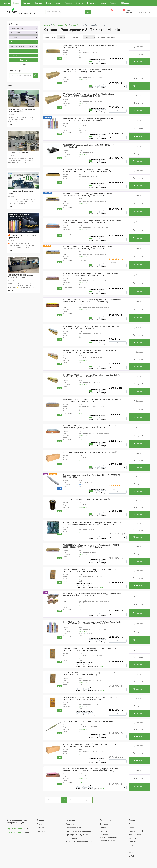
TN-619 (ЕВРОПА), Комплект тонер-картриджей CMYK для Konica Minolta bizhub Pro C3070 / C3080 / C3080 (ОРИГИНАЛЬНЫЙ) (92, 623)
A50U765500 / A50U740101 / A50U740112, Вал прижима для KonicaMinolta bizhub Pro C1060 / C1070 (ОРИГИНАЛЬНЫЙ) (88, 170)
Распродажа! (72, 838)
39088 (80, 636)
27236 (80, 783)
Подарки (68, 3)
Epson (131, 828)
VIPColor (132, 856)
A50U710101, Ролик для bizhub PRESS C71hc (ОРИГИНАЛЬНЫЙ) (89, 722)
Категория (15, 51)
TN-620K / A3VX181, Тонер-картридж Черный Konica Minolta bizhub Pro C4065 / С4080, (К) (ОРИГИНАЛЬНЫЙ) (91, 327)
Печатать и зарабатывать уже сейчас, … (21, 192)
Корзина (103, 3)
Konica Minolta (16, 33)
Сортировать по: (75, 37)
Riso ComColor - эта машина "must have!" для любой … (23, 110)
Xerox (131, 852)
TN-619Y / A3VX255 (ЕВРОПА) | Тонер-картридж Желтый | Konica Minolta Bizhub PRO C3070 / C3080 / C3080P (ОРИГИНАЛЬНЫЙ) (92, 301)
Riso (131, 849)
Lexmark (132, 842)
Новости (58, 3)
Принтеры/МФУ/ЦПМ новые (78, 835)
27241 (80, 208)
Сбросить (23, 65)
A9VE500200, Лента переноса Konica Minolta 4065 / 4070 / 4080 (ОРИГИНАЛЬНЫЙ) (89, 146)
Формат (14, 42)
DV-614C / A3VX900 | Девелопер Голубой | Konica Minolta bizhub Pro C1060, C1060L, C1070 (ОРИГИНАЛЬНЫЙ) (90, 570)
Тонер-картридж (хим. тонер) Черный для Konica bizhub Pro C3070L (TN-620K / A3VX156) (92, 476)
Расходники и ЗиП (17, 28)
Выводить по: (50, 37)
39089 (80, 609)
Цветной (14, 37)
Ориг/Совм (15, 55)
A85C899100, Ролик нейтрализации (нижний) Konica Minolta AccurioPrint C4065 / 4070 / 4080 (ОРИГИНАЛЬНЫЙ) (92, 745)
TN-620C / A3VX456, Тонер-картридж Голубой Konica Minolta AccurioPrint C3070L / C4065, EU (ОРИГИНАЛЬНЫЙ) (87, 248)
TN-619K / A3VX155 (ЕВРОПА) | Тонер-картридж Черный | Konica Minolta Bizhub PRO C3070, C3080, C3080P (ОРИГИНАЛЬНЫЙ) (92, 427)
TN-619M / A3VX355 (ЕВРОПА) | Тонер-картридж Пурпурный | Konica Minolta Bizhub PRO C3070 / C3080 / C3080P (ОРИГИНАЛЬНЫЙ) (90, 770)
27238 (80, 413)
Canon (132, 824)
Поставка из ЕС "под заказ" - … (21, 153)
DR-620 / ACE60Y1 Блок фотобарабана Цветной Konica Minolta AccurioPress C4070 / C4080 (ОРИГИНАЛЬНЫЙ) (88, 71)
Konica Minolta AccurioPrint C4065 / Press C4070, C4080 (25, 46)
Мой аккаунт (143, 11)
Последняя (86, 800)
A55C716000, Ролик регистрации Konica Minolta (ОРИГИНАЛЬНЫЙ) (90, 452)
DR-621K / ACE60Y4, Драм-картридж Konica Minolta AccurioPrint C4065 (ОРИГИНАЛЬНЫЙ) (91, 46)
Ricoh (131, 845)
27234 (80, 440)
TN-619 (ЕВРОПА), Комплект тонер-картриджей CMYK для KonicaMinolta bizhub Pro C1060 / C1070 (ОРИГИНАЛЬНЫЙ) (92, 595)
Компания (27, 3)
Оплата (48, 3)
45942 (80, 132)
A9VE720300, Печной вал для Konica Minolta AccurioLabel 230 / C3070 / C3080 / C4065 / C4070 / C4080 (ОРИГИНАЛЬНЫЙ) (92, 546)
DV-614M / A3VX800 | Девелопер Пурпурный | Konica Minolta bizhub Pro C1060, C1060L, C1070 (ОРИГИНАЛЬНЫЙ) (92, 674)
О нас (39, 824)
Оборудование (72, 824)
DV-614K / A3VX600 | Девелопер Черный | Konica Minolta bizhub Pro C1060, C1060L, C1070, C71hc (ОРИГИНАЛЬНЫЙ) (90, 698)
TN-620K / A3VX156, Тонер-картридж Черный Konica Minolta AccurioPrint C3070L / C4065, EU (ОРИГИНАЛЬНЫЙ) (92, 400)
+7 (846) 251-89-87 (15, 832)
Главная (7, 3)
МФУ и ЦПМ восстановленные (79, 842)
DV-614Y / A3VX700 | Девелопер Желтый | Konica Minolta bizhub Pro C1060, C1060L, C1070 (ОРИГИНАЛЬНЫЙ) (90, 649)
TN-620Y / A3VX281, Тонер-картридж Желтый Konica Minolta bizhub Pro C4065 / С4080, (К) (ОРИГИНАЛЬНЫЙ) (92, 376)
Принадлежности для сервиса (79, 831)
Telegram (114, 3)
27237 (80, 314)
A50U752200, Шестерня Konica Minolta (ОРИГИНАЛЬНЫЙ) (86, 499)
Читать (10, 125)
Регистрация (147, 13)
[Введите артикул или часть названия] (21, 75)
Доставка (38, 3)
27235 (80, 234)
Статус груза (92, 3)
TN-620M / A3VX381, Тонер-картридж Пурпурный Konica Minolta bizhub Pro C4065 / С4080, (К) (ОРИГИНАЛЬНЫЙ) (91, 352)
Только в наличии (108, 37)
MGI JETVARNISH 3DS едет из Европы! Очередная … (21, 276)
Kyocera (132, 838)
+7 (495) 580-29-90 (15, 829)
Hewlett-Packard (136, 831)
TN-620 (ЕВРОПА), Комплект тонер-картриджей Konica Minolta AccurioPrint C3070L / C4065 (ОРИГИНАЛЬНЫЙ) (88, 119)
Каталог (16, 3)
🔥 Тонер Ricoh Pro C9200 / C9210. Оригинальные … (23, 236)
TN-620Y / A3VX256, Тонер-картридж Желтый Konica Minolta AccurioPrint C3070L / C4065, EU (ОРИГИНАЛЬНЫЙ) (87, 195)
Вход (140, 13)
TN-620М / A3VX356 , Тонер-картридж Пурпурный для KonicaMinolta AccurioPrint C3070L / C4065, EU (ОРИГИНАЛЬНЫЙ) (90, 274)
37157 (85, 261)
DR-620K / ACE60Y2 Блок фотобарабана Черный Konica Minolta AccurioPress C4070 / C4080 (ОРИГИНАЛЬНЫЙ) (88, 95)
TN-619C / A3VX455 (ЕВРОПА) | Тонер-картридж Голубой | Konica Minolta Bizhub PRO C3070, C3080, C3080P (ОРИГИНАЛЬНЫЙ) (92, 221)
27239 (80, 261)
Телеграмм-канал (107, 841)
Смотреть (23, 60)
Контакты (79, 3)
